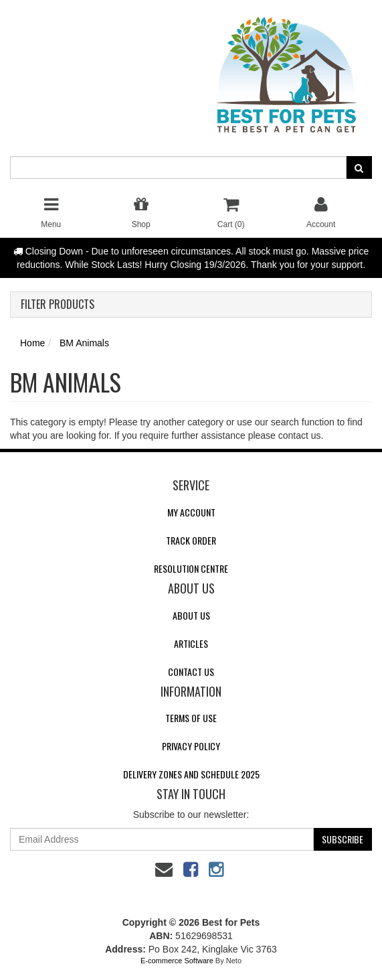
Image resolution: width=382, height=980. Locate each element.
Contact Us (191, 672)
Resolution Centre (191, 568)
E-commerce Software (177, 961)
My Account (191, 512)
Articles (191, 643)
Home (32, 343)
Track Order (191, 540)
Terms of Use (191, 718)
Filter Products (58, 305)
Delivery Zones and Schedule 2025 (191, 774)
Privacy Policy (191, 746)
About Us (191, 615)
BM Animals (84, 343)
